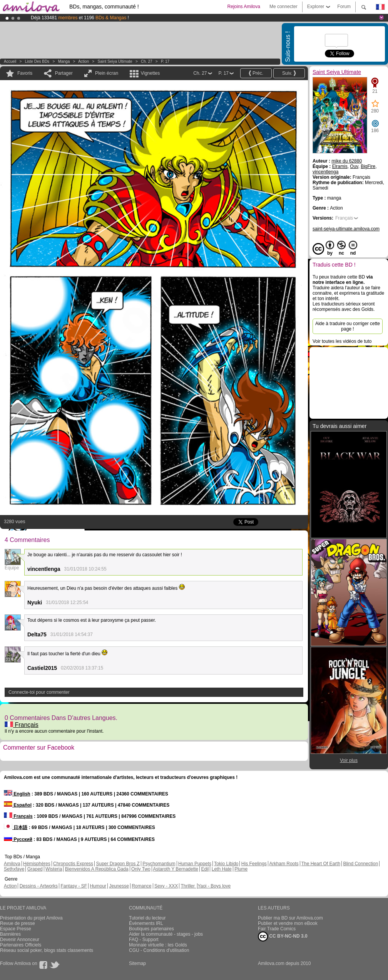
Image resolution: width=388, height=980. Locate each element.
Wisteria (54, 869)
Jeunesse (119, 886)
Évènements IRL (146, 923)
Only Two (141, 869)
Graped (35, 869)
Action (84, 61)
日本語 (16, 827)
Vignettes (150, 73)
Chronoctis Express (73, 864)
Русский (18, 839)
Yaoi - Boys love (214, 886)
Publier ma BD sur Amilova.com (290, 918)
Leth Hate (222, 869)
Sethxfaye (14, 869)
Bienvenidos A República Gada (97, 869)
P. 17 (165, 61)
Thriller (188, 886)
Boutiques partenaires (151, 929)
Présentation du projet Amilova (31, 918)
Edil (205, 869)
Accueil (10, 61)
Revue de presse (18, 923)
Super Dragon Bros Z (118, 864)
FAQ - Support (144, 940)
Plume (241, 869)
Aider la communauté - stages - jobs (166, 934)
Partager (64, 73)
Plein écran (107, 73)
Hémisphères (37, 864)
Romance (141, 886)
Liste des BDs (37, 61)
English (17, 794)
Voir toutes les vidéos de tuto (342, 341)
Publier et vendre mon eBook (288, 923)
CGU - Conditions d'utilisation (159, 950)
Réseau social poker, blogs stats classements (47, 950)
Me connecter (283, 7)
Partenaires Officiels (21, 945)
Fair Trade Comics (277, 929)
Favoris (25, 73)
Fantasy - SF (74, 886)
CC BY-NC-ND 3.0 (283, 936)
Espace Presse (16, 929)
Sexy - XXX (166, 886)
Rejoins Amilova (244, 7)
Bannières (10, 934)
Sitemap (137, 963)
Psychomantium (159, 864)
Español (18, 805)
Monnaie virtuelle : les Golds (158, 945)
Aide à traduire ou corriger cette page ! (348, 326)
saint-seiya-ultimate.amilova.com (346, 229)
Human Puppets (195, 864)
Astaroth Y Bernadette (176, 869)
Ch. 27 (146, 61)
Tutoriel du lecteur (147, 918)
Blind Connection (360, 864)
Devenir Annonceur (20, 940)
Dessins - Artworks (39, 886)
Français (22, 725)
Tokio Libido (226, 864)
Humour (98, 886)
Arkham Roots (284, 864)
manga (64, 61)
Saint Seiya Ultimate (115, 61)
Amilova (12, 864)
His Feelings (254, 864)
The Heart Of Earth (321, 864)
